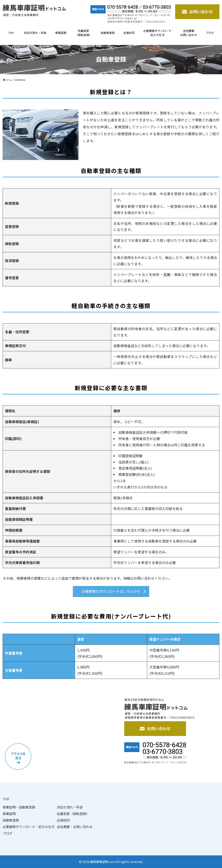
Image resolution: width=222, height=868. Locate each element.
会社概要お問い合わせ (189, 33)
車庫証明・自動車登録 (19, 807)
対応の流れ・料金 (35, 33)
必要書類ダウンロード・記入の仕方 (29, 827)
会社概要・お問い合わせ (75, 827)
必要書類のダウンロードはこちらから (111, 591)
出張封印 (129, 33)
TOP (11, 33)
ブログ (210, 33)
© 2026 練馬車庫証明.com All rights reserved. (111, 862)
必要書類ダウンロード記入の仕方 (157, 33)
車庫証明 (61, 33)
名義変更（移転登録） (83, 33)
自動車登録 (108, 33)
